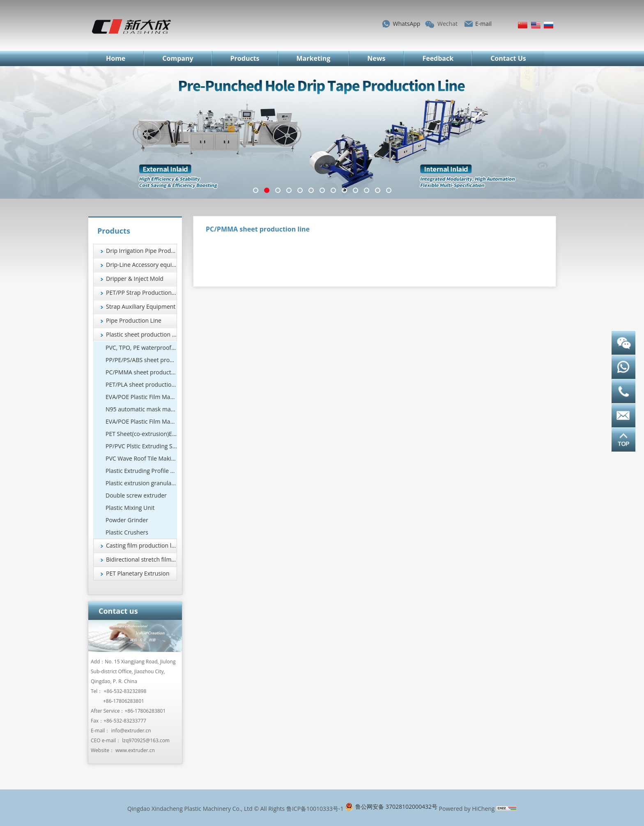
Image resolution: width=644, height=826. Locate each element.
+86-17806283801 (124, 701)
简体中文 (523, 25)
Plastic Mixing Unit (130, 508)
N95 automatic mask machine (141, 409)
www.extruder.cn (135, 750)
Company (178, 58)
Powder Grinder (127, 520)
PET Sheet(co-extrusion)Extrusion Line (141, 434)
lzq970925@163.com (146, 740)
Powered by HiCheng (467, 809)
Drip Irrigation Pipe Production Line (141, 251)
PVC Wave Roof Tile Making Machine (141, 458)
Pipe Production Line (134, 320)
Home (116, 58)
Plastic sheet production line (141, 334)
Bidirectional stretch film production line (141, 559)
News (376, 58)
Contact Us (508, 58)
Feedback (438, 58)
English (536, 25)
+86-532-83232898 (125, 691)
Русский (549, 25)
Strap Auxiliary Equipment (141, 306)
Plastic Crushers (127, 532)
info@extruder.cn (131, 731)
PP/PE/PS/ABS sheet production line (141, 360)
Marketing (314, 58)
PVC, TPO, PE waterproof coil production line (141, 348)
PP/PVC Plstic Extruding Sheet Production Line (141, 446)
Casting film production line (141, 545)
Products (245, 58)
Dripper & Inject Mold (135, 279)
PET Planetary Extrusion (138, 573)
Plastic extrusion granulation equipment (141, 483)
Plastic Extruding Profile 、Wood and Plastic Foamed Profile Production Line (141, 471)
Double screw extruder (136, 495)
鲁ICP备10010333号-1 (315, 809)
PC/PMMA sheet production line (141, 372)
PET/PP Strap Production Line (141, 293)
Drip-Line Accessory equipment (141, 265)
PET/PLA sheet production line (141, 384)
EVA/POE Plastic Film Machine (141, 397)
